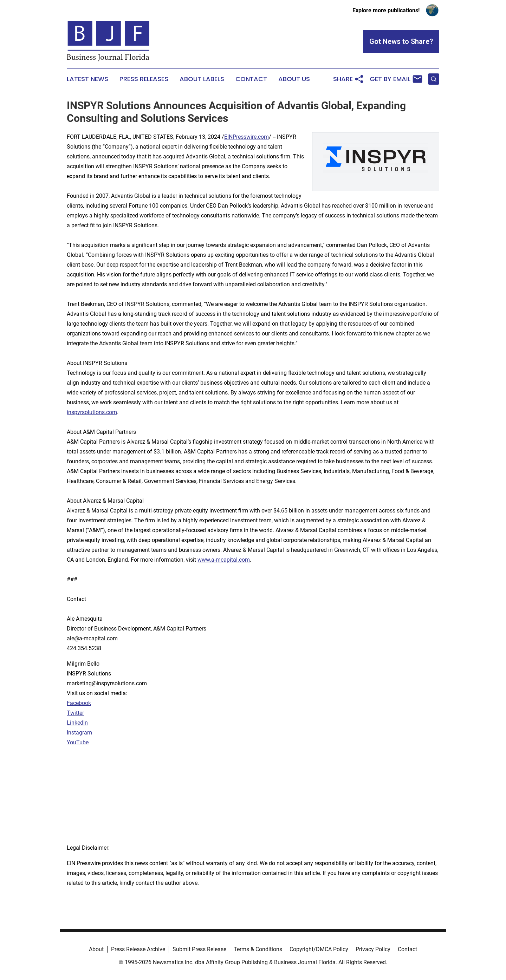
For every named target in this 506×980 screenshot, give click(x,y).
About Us (294, 79)
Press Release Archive (138, 949)
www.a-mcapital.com (224, 560)
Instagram (79, 733)
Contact (251, 79)
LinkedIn (77, 723)
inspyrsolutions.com (92, 412)
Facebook (79, 703)
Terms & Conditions (258, 949)
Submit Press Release (199, 949)
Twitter (75, 713)
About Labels (202, 79)
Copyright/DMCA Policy (319, 949)
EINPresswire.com (246, 137)
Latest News (87, 79)
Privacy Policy (373, 949)
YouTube (78, 742)
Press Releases (144, 79)
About (96, 949)
